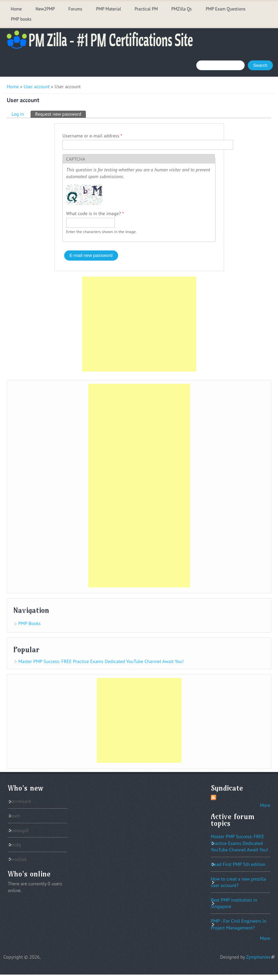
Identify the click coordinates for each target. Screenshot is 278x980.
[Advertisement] (139, 324)
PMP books (21, 19)
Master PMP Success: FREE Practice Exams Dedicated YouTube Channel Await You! (101, 661)
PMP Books (30, 623)
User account (37, 87)
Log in (18, 114)
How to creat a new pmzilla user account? (238, 882)
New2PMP (45, 9)
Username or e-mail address (92, 136)
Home (16, 9)
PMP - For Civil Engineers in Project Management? (239, 924)
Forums (75, 9)
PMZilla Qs (182, 9)
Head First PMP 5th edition (238, 864)
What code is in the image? (95, 213)
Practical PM (146, 9)
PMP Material (109, 9)
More (265, 805)
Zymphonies (260, 957)
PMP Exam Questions (226, 9)
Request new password (61, 114)
